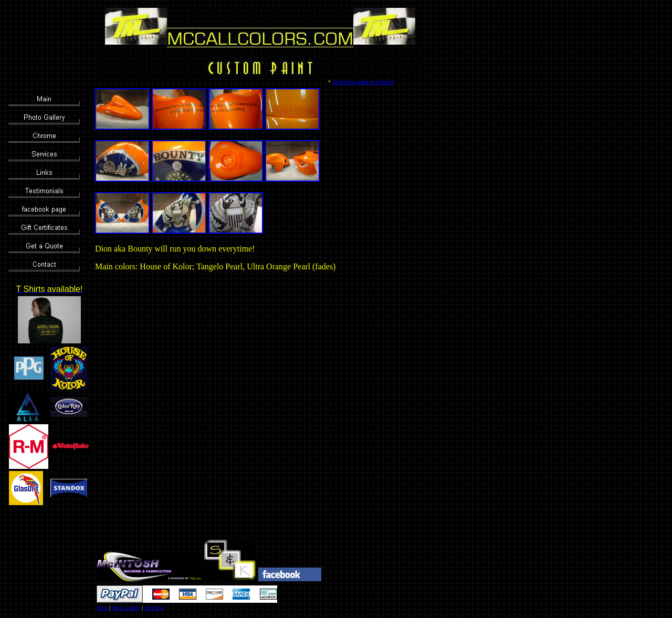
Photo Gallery (126, 608)
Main (102, 608)
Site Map (154, 608)
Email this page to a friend (363, 82)
